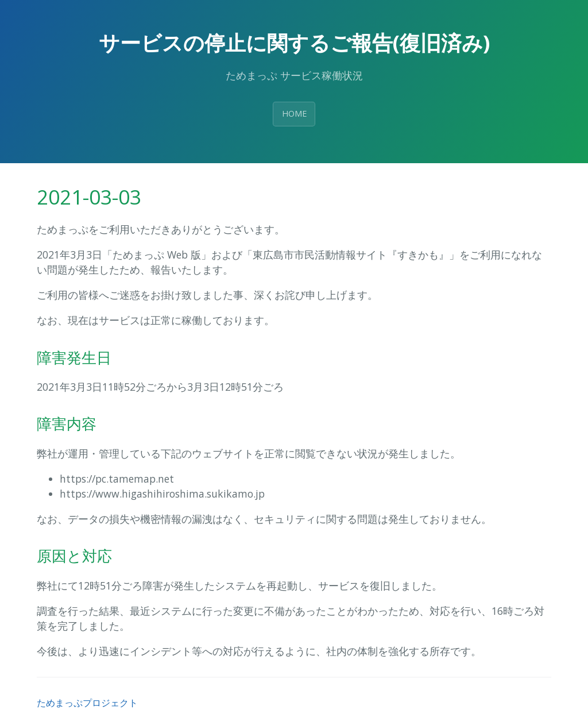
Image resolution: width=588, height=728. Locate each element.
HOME (294, 113)
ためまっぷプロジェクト (87, 703)
